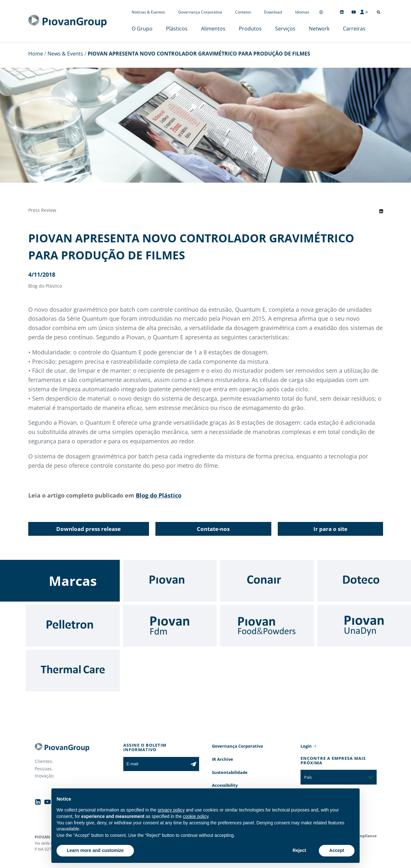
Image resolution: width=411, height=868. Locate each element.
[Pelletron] (73, 626)
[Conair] (267, 581)
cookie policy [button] (196, 816)
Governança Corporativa (200, 12)
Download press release (88, 529)
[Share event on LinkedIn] (381, 211)
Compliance (365, 836)
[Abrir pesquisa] (379, 12)
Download (273, 12)
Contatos (243, 12)
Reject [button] (299, 850)
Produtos (250, 29)
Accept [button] (337, 850)
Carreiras (354, 29)
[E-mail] (156, 764)
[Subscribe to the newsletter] (193, 764)
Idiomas (302, 12)
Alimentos (213, 29)
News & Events (65, 54)
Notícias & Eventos (148, 12)
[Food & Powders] (267, 626)
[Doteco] (364, 581)
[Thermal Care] (73, 671)
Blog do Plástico (159, 495)
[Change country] (321, 12)
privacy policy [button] (171, 810)
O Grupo (142, 29)
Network (319, 29)
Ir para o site (330, 529)
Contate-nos (213, 529)
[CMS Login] (364, 12)
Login (306, 746)
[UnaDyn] (364, 626)
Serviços (285, 29)
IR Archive (223, 759)
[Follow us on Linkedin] (342, 12)
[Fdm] (170, 626)
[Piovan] (170, 581)
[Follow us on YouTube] (354, 12)
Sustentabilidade (230, 772)
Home (36, 54)
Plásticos (177, 29)
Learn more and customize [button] (95, 850)
